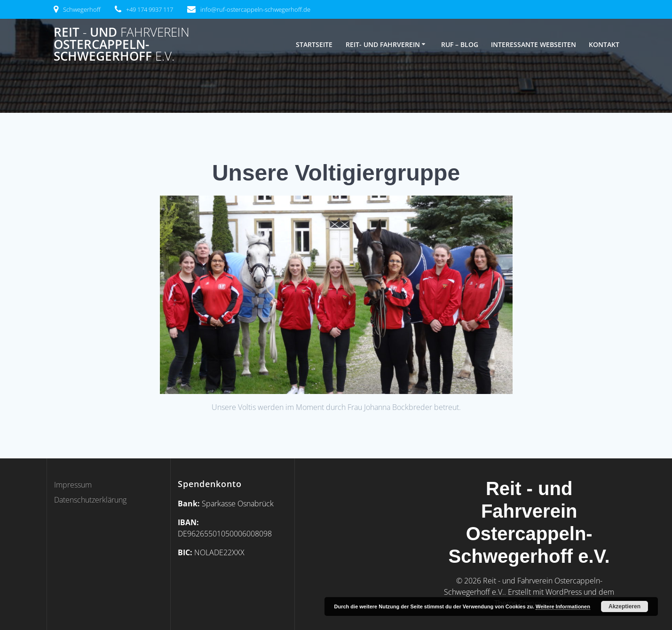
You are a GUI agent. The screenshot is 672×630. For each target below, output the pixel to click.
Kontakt (604, 44)
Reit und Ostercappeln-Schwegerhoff (122, 44)
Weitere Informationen (563, 606)
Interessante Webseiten (534, 44)
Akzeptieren (625, 606)
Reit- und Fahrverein (383, 44)
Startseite (314, 44)
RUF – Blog (460, 44)
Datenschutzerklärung (90, 500)
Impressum (73, 485)
